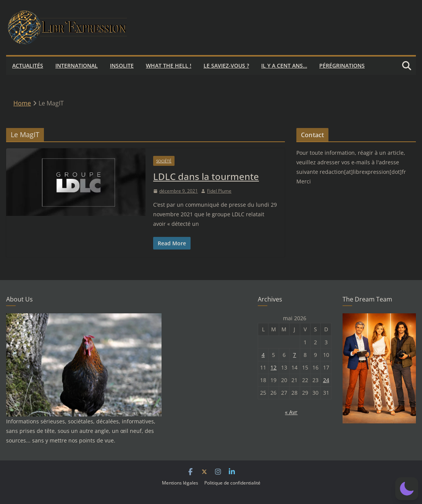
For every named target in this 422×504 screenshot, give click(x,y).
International (77, 66)
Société (164, 161)
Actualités (28, 66)
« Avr (291, 412)
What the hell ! (169, 66)
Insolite (122, 66)
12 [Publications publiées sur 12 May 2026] (273, 367)
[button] (407, 489)
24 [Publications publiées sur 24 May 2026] (326, 380)
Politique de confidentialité (232, 483)
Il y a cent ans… (284, 66)
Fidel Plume (219, 191)
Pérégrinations (342, 66)
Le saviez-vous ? (226, 66)
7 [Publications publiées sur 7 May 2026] (294, 355)
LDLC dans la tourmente (206, 176)
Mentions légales (180, 483)
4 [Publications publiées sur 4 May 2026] (263, 355)
